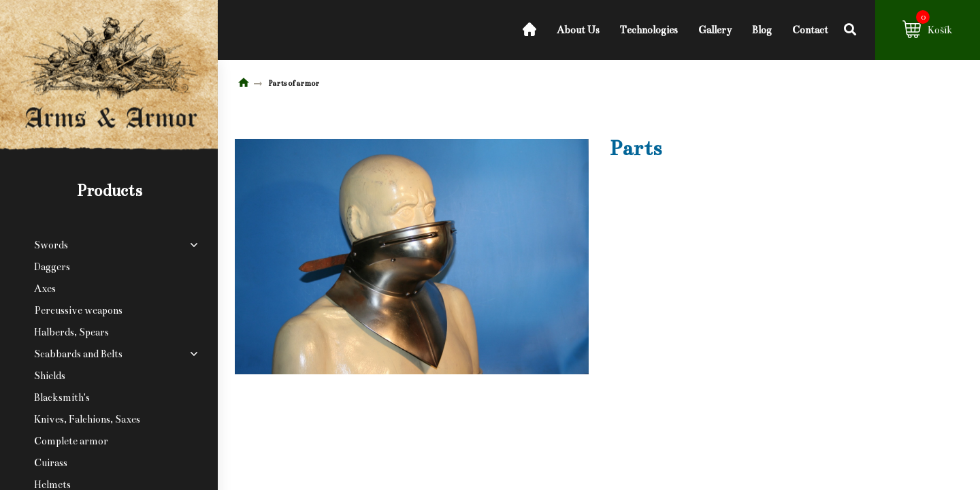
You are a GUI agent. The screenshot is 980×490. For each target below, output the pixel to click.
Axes (45, 289)
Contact (810, 30)
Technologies (649, 30)
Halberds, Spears (71, 332)
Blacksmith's (62, 397)
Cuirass (51, 463)
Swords (51, 245)
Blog (762, 30)
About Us (578, 30)
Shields (50, 376)
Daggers (52, 267)
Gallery (715, 30)
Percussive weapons (78, 310)
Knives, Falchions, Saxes (87, 419)
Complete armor (71, 441)
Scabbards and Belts (78, 354)
